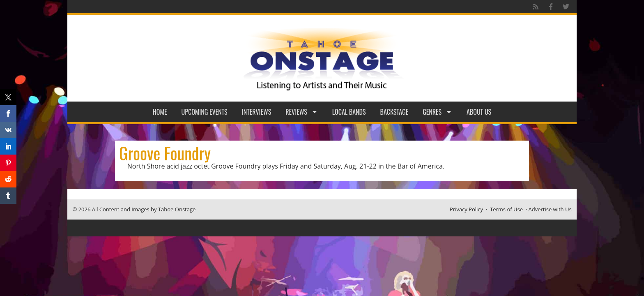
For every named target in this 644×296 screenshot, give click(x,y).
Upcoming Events (205, 112)
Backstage (394, 112)
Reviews (302, 112)
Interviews (257, 112)
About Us (479, 112)
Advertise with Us (550, 209)
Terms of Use (506, 209)
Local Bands (349, 112)
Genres (437, 112)
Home (160, 112)
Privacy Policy (466, 209)
